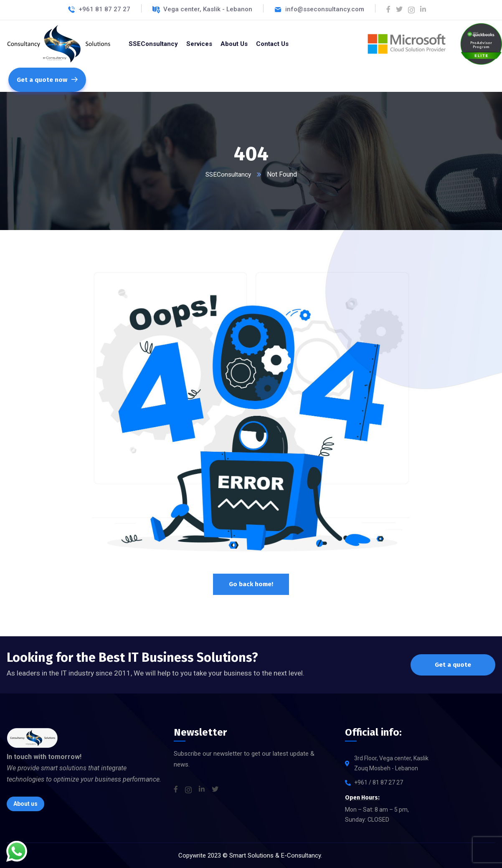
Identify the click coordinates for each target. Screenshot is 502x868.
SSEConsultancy (228, 174)
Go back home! (251, 584)
